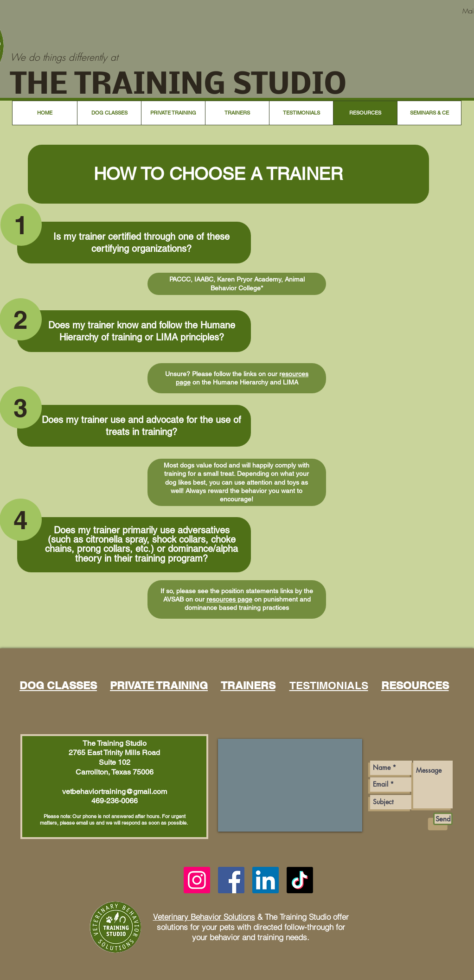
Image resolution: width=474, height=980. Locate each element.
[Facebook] (231, 880)
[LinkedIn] (266, 880)
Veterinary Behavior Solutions (204, 917)
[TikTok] (300, 880)
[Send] (443, 819)
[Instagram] (197, 880)
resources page (229, 599)
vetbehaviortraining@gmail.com (115, 791)
